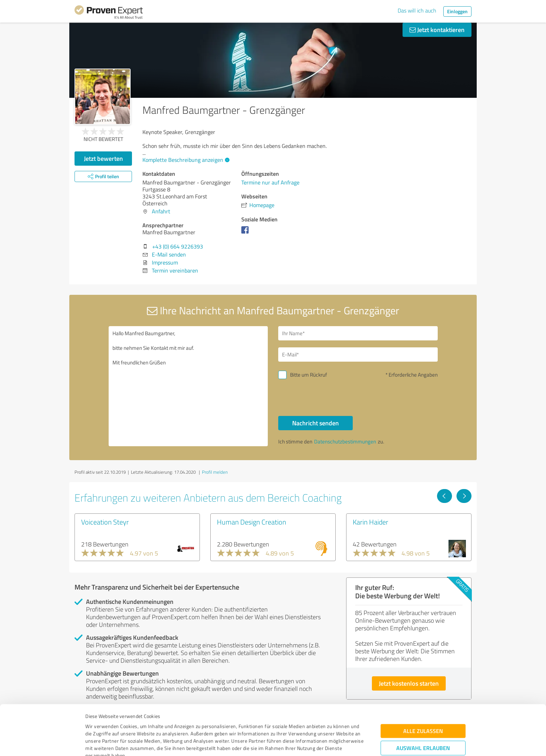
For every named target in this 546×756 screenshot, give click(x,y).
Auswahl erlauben (423, 701)
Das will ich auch (417, 10)
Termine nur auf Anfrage (270, 182)
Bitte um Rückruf (309, 375)
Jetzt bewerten (103, 158)
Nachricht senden (315, 423)
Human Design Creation (252, 522)
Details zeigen (322, 743)
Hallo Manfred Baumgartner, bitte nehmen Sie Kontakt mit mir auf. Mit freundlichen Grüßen (188, 386)
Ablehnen (423, 723)
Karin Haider (370, 522)
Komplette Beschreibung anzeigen (185, 160)
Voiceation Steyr (105, 522)
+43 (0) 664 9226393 (178, 246)
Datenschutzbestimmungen (145, 723)
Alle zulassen (423, 684)
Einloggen (457, 11)
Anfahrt (161, 211)
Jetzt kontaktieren (437, 30)
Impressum (98, 723)
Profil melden (215, 472)
